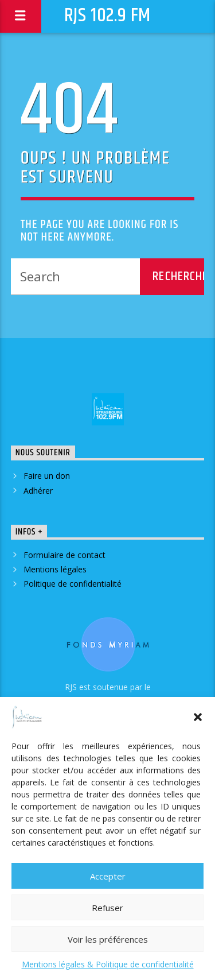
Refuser (107, 908)
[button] (198, 717)
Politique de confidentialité (73, 584)
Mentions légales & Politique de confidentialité (108, 964)
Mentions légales (55, 569)
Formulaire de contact (64, 555)
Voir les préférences (108, 939)
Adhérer (38, 491)
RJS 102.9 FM (108, 16)
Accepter (108, 876)
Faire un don (47, 476)
